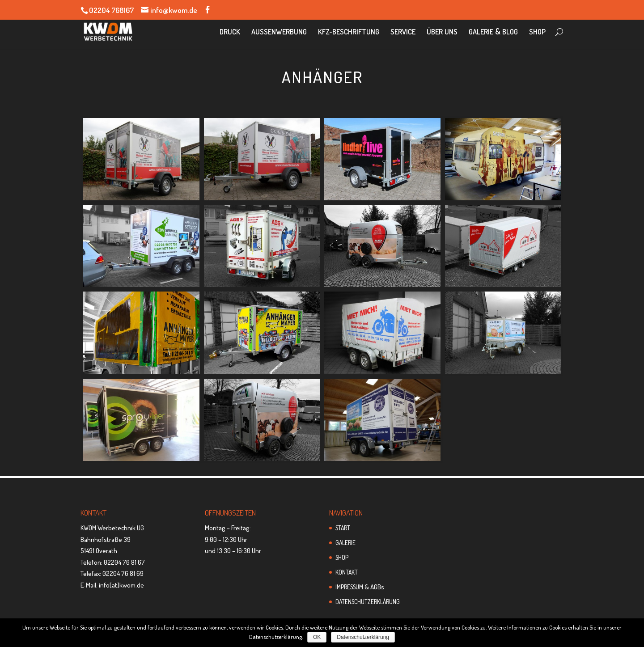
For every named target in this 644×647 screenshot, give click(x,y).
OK (317, 637)
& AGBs (360, 587)
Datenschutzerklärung (363, 637)
